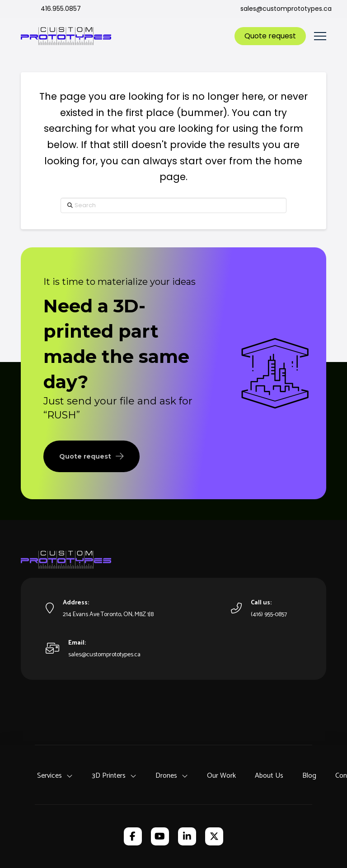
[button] (320, 36)
